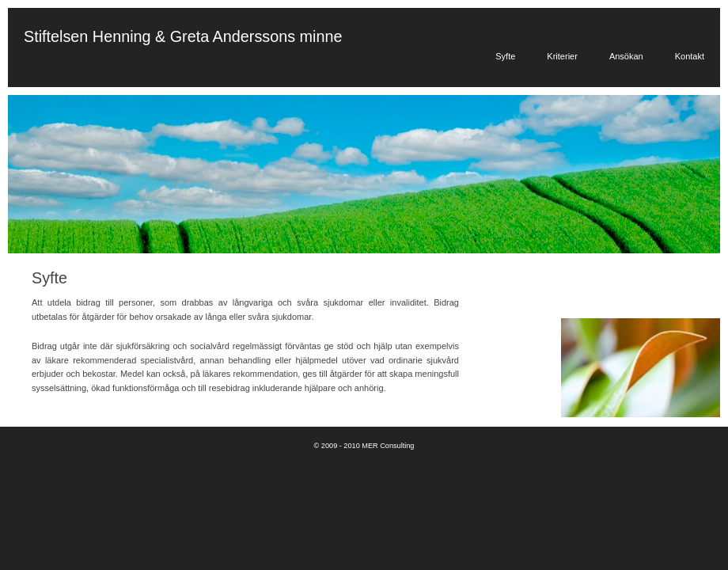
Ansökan (626, 56)
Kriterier (562, 56)
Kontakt (690, 56)
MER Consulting (388, 446)
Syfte (505, 56)
